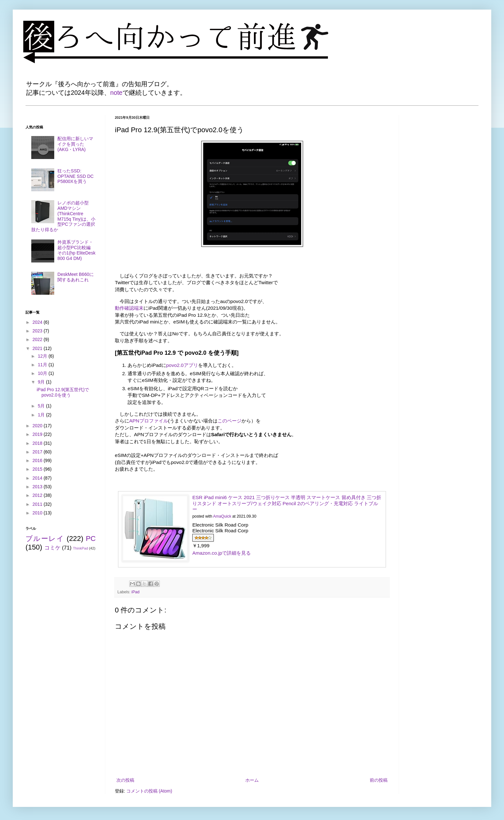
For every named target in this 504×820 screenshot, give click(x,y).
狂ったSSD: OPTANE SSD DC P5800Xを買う (75, 176)
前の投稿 (379, 780)
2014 (38, 478)
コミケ (52, 548)
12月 (43, 356)
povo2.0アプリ (182, 365)
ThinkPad (81, 548)
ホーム (252, 780)
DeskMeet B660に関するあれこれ (76, 277)
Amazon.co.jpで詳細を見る (222, 553)
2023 (38, 331)
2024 (38, 322)
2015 (38, 469)
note (116, 93)
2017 (38, 452)
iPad (135, 592)
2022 (38, 339)
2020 (38, 426)
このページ (230, 421)
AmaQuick (222, 516)
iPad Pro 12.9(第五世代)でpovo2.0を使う (63, 392)
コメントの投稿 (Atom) (149, 791)
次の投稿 (125, 780)
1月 (42, 415)
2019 (38, 434)
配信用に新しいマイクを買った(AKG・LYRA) (75, 144)
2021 (38, 348)
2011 (38, 504)
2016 (38, 460)
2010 (38, 513)
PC (91, 539)
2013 (38, 487)
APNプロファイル (149, 421)
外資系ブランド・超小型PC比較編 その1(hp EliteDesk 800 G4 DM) (76, 250)
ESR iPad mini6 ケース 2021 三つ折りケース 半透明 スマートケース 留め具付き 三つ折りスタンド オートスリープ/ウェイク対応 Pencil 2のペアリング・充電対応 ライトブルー (287, 503)
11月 (43, 365)
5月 (42, 406)
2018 (38, 443)
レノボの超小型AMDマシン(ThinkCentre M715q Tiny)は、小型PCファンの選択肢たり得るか (63, 216)
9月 (42, 382)
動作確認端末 (129, 308)
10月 (43, 373)
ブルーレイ (45, 539)
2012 (38, 495)
